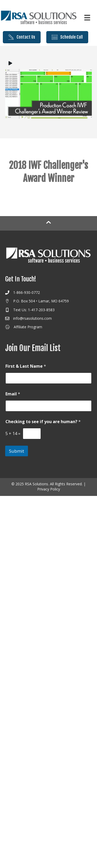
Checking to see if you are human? (43, 422)
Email (13, 394)
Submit (17, 451)
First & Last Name (26, 366)
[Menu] (87, 18)
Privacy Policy (49, 489)
